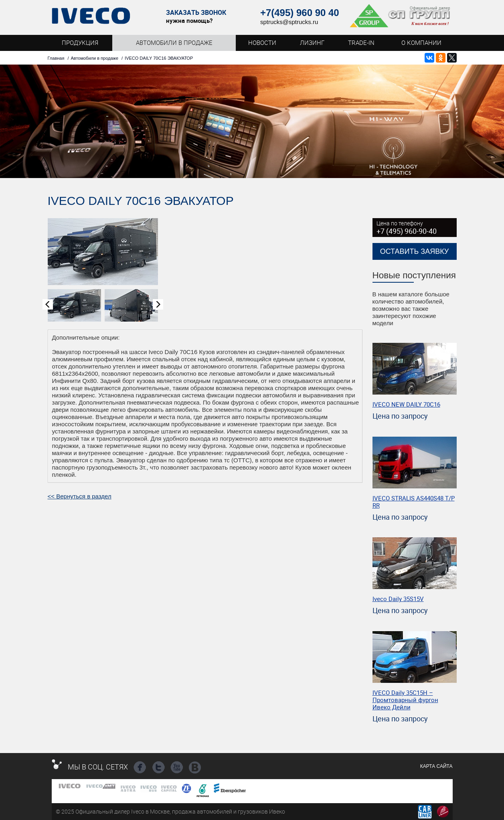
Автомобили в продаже (94, 58)
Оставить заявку (415, 251)
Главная (56, 58)
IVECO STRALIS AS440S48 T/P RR (414, 502)
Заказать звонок (196, 13)
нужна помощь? (189, 20)
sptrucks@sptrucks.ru (289, 22)
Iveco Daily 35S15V (398, 599)
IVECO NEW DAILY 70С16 (406, 404)
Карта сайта (436, 766)
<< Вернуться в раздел (80, 496)
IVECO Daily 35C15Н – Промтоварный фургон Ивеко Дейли (405, 700)
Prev (48, 304)
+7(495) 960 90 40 (300, 13)
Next (158, 304)
